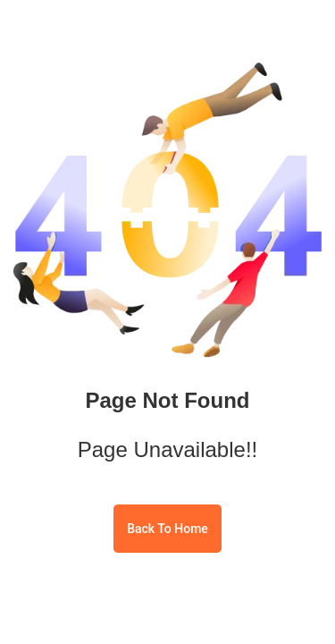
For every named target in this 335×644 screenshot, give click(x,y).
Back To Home (167, 529)
